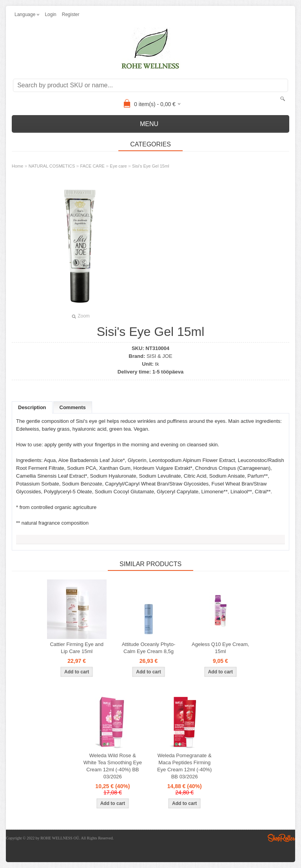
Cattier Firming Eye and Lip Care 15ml (77, 648)
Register (71, 14)
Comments (73, 407)
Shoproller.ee (281, 838)
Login (50, 14)
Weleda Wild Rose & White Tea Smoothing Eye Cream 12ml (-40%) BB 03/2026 (113, 766)
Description (32, 407)
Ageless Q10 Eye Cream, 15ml (220, 648)
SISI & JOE (160, 356)
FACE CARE (92, 166)
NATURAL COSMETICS (52, 166)
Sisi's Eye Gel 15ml (150, 166)
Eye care (118, 166)
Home (17, 166)
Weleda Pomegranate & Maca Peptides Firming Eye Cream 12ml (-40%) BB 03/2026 (184, 766)
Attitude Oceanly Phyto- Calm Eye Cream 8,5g (149, 648)
